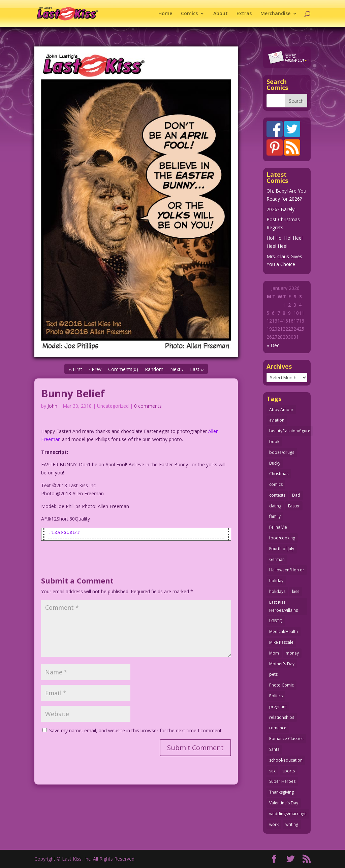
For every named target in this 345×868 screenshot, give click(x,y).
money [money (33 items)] (292, 653)
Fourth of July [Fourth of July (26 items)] (282, 549)
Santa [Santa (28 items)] (274, 749)
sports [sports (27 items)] (289, 771)
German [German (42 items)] (277, 559)
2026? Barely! (281, 209)
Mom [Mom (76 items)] (274, 653)
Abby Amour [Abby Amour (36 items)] (281, 410)
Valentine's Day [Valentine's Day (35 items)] (284, 803)
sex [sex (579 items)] (272, 771)
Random (154, 369)
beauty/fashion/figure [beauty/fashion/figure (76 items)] (290, 431)
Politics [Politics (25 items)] (276, 696)
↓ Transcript (64, 532)
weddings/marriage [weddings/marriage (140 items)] (288, 814)
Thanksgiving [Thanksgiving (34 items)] (281, 792)
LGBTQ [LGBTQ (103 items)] (276, 621)
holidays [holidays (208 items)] (277, 591)
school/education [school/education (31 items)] (286, 760)
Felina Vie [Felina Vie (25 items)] (278, 527)
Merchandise (275, 14)
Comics (189, 14)
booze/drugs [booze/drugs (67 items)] (282, 452)
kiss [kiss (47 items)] (296, 591)
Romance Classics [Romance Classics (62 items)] (286, 739)
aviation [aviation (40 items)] (277, 420)
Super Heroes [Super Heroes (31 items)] (282, 781)
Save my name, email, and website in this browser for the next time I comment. (136, 730)
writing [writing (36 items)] (292, 824)
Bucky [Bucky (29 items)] (275, 463)
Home (165, 14)
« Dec (273, 345)
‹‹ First (75, 369)
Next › (177, 369)
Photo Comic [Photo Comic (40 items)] (281, 685)
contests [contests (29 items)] (277, 495)
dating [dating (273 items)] (275, 506)
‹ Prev (95, 369)
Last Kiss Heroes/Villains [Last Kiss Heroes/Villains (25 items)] (284, 606)
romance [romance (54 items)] (278, 728)
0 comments (148, 406)
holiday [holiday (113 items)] (276, 581)
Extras (244, 14)
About (221, 14)
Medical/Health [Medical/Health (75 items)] (284, 631)
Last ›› (197, 369)
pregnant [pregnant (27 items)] (278, 707)
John (52, 406)
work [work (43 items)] (274, 824)
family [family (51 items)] (275, 516)
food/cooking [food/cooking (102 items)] (282, 538)
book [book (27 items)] (274, 442)
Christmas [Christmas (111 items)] (279, 474)
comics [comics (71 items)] (276, 484)
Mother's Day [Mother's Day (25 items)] (282, 664)
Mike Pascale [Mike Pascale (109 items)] (281, 642)
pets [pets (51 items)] (273, 674)
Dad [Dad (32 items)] (296, 495)
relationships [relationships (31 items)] (282, 717)
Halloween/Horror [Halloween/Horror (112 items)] (287, 570)
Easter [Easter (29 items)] (294, 506)
